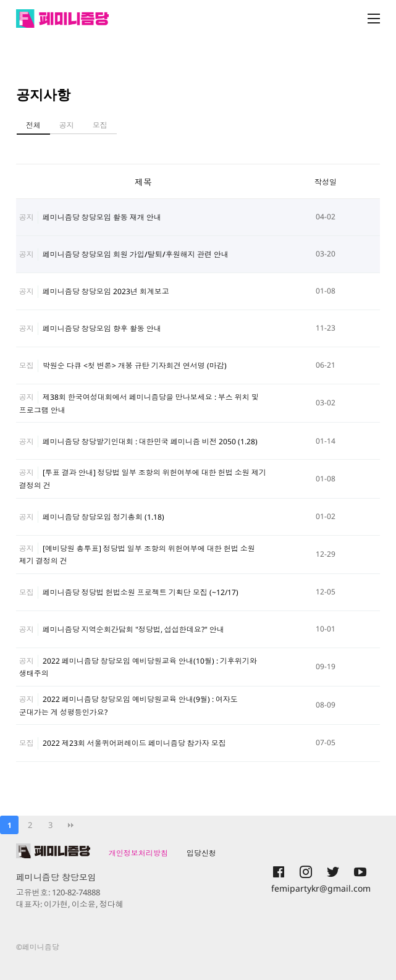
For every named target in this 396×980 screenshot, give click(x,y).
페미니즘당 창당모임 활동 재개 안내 (102, 217)
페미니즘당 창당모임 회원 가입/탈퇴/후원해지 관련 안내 (136, 254)
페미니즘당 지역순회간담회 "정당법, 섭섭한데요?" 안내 (133, 629)
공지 (67, 125)
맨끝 (70, 825)
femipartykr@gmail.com (321, 888)
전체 (33, 125)
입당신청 (201, 853)
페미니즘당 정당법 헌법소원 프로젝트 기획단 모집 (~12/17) (141, 592)
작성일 (326, 182)
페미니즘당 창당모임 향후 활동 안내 (102, 328)
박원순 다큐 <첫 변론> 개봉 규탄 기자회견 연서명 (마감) (135, 365)
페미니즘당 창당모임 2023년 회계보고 (106, 291)
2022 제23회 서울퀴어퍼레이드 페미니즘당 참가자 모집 (134, 743)
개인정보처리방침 (138, 853)
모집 (100, 125)
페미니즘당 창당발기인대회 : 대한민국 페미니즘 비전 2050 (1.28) (150, 441)
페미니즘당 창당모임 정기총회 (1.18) (103, 517)
